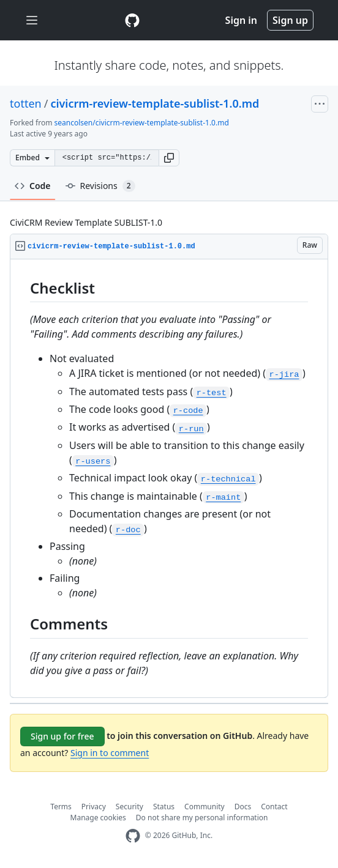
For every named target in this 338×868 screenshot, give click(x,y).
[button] (169, 158)
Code (33, 186)
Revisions (100, 186)
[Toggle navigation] (32, 20)
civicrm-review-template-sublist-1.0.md (155, 103)
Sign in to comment (110, 753)
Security (130, 807)
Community (205, 807)
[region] (169, 479)
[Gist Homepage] (132, 20)
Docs (243, 807)
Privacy (94, 807)
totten (26, 103)
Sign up (290, 20)
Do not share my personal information (202, 818)
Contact (274, 807)
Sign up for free (62, 736)
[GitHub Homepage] (133, 836)
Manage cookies (98, 818)
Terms (61, 807)
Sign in (241, 20)
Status (164, 807)
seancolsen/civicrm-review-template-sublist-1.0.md (142, 123)
